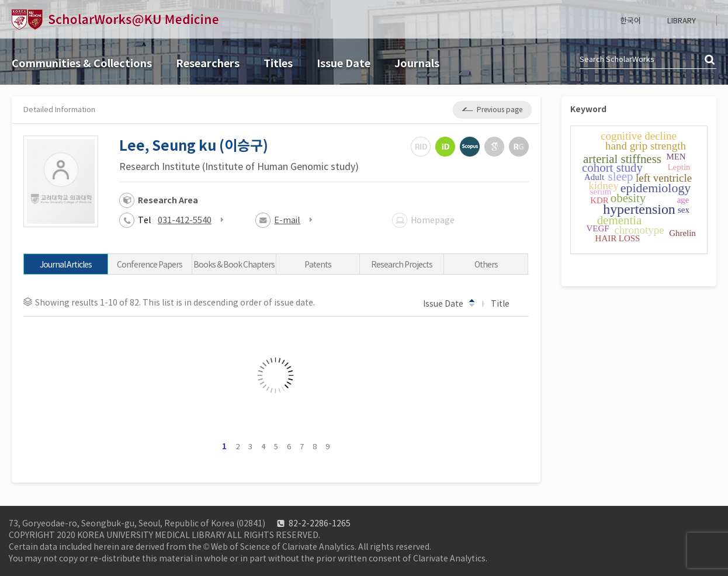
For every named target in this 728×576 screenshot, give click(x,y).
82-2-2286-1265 (320, 523)
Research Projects (402, 265)
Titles (278, 63)
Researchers (208, 63)
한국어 (630, 21)
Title (506, 303)
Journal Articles (66, 265)
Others (486, 265)
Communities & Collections (82, 63)
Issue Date (344, 63)
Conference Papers (150, 265)
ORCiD (445, 147)
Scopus (470, 147)
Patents (318, 265)
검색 (710, 60)
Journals (417, 63)
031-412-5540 (185, 220)
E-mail (287, 220)
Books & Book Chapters (234, 265)
